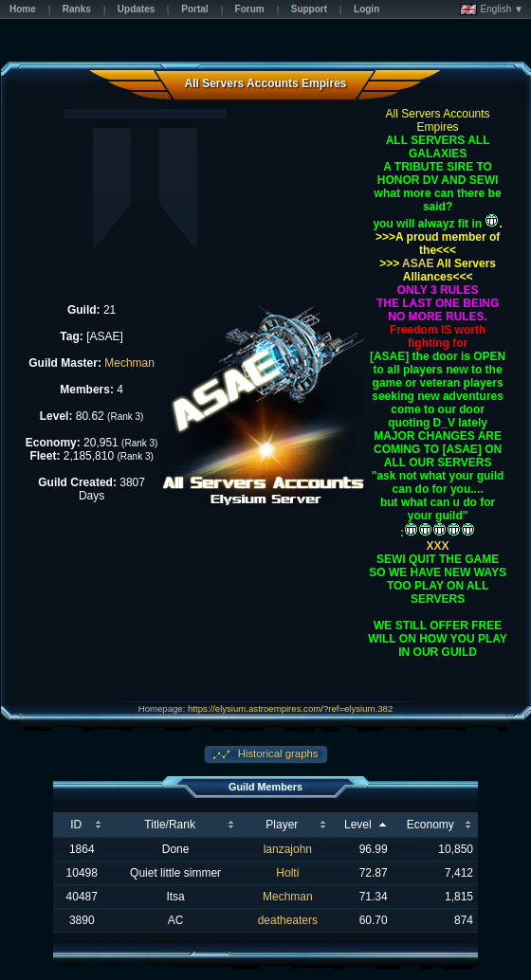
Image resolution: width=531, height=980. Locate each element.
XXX (438, 546)
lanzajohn (288, 849)
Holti (287, 873)
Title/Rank (170, 825)
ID (76, 825)
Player (282, 825)
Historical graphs (277, 753)
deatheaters (288, 920)
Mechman (129, 363)
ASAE (416, 263)
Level (358, 825)
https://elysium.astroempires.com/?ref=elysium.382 (290, 708)
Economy (430, 825)
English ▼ (492, 9)
